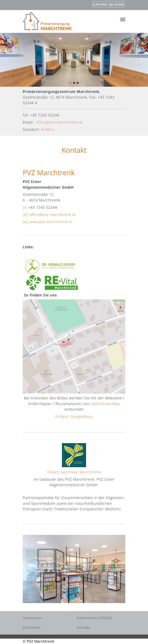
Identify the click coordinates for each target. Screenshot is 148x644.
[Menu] (123, 20)
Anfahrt (48, 129)
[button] (6, 60)
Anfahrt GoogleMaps (74, 416)
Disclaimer (32, 627)
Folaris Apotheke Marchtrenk (74, 472)
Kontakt (84, 627)
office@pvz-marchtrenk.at (59, 122)
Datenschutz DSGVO (94, 618)
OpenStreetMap (105, 404)
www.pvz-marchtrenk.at (51, 222)
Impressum (32, 618)
